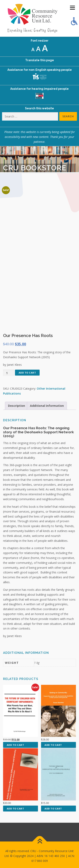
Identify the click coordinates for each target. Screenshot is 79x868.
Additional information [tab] (47, 406)
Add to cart (27, 373)
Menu (72, 8)
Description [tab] (17, 406)
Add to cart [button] (15, 745)
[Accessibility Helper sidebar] (74, 21)
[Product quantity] (9, 373)
